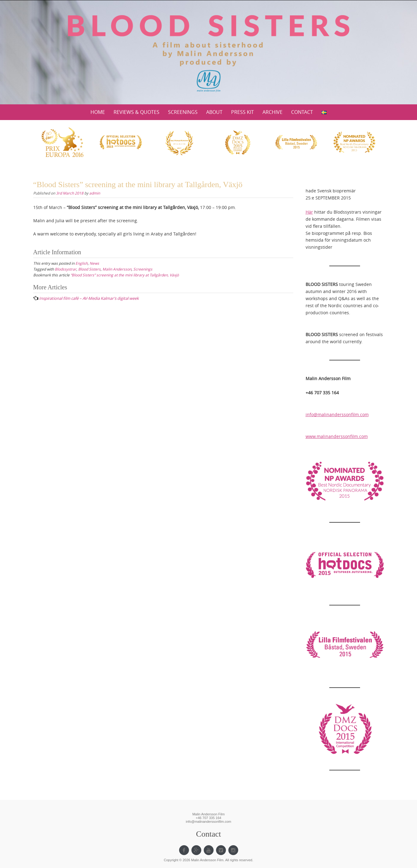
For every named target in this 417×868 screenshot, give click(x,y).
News (94, 263)
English (82, 263)
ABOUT (214, 112)
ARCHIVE (273, 112)
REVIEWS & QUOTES (136, 112)
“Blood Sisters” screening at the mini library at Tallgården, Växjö (125, 275)
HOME (98, 112)
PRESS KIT (243, 112)
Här (309, 212)
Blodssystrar (66, 269)
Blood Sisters (89, 269)
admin (95, 193)
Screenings (143, 269)
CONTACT (302, 112)
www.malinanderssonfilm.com (337, 436)
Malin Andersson (117, 269)
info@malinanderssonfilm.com (337, 414)
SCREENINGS (183, 112)
